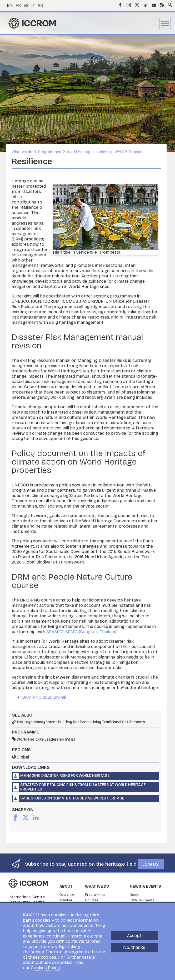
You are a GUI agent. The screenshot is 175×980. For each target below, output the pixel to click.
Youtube (154, 5)
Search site (169, 3)
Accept (134, 936)
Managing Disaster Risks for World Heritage (65, 776)
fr (18, 5)
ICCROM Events (142, 900)
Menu (165, 23)
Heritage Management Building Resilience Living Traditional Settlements (81, 722)
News (134, 895)
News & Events (145, 886)
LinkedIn (146, 5)
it (33, 5)
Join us (151, 864)
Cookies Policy (45, 968)
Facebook (120, 5)
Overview (67, 895)
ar (40, 5)
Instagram (129, 5)
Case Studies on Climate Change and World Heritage (72, 798)
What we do (22, 152)
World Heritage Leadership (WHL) (95, 152)
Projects (136, 152)
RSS (162, 5)
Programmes (50, 152)
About (66, 886)
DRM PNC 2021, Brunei (44, 697)
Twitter (137, 5)
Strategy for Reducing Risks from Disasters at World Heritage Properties (83, 787)
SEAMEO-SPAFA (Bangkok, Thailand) (82, 632)
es (26, 5)
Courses (92, 900)
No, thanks (134, 948)
